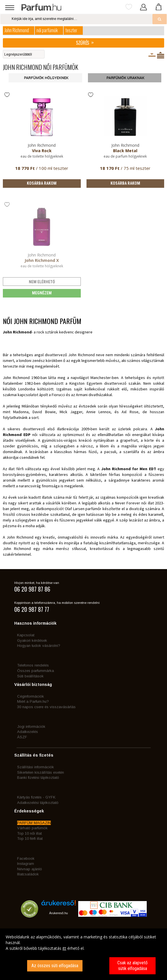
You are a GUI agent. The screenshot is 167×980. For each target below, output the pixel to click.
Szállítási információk (36, 767)
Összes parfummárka (36, 671)
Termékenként (161, 55)
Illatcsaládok (28, 874)
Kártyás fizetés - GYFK (36, 797)
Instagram (26, 864)
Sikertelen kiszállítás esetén (41, 772)
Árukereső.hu (58, 913)
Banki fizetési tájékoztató (38, 778)
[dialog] (83, 954)
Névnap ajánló (30, 869)
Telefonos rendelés (33, 665)
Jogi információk (31, 727)
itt (64, 948)
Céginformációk (31, 696)
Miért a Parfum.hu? (33, 701)
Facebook (26, 858)
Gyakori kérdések (32, 640)
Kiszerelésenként (152, 55)
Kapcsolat (26, 635)
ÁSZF (22, 737)
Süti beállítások (30, 676)
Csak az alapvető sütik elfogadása (132, 966)
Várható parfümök (32, 828)
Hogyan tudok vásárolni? (39, 646)
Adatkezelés (28, 732)
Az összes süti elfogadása (55, 966)
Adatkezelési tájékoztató (38, 803)
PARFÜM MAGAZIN (34, 823)
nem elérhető (42, 282)
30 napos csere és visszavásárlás (46, 707)
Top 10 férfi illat (30, 839)
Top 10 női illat (29, 833)
